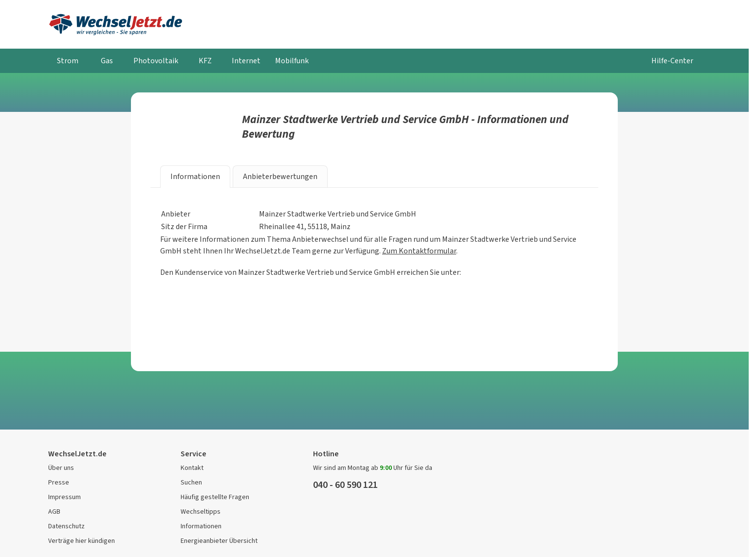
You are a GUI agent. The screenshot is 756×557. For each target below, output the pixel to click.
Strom (68, 61)
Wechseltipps (201, 512)
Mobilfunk (292, 61)
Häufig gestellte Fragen (215, 497)
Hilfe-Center (672, 61)
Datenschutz (66, 526)
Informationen (201, 526)
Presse (59, 482)
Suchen (191, 482)
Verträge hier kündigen (82, 541)
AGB (54, 512)
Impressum (65, 497)
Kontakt (192, 468)
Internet (246, 61)
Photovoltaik (156, 61)
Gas (107, 61)
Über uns (61, 468)
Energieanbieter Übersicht (219, 541)
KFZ (205, 61)
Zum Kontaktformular (419, 251)
